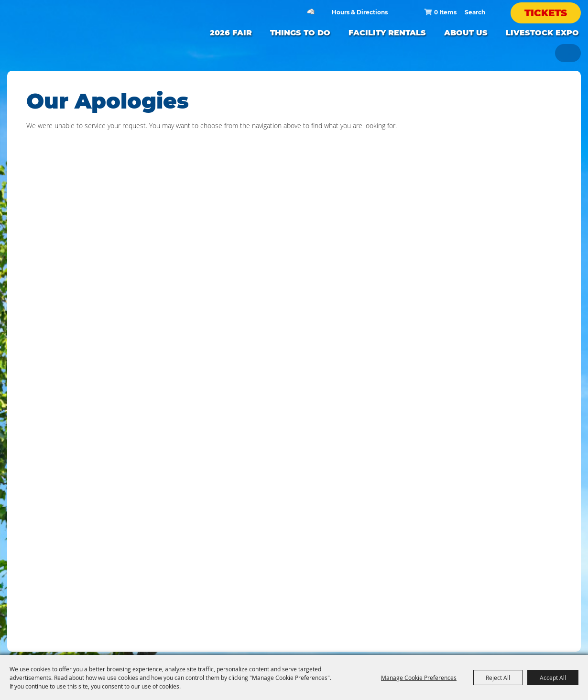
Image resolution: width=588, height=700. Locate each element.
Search (491, 12)
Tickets (546, 13)
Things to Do (300, 33)
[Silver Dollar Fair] (81, 41)
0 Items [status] (445, 12)
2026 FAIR (231, 33)
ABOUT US (466, 33)
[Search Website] (475, 12)
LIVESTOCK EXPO (542, 33)
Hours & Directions (360, 13)
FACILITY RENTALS (387, 33)
